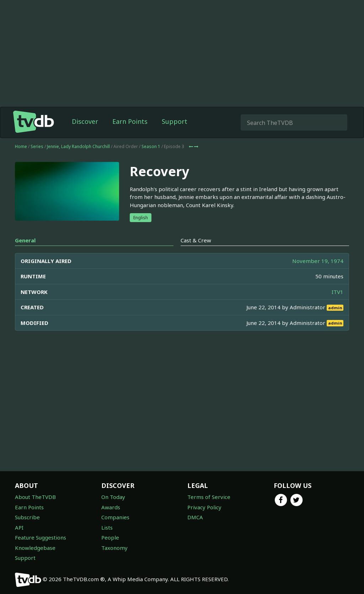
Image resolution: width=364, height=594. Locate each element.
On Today (113, 497)
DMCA (195, 517)
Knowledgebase (35, 548)
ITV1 (338, 292)
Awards (111, 507)
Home (21, 146)
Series (37, 146)
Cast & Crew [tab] (196, 240)
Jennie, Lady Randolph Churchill (78, 146)
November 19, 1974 (318, 261)
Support (175, 121)
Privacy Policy (204, 507)
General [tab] (25, 240)
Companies (115, 517)
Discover (85, 121)
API (19, 527)
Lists (107, 527)
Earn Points (130, 121)
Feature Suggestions (41, 537)
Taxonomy (114, 548)
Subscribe (27, 517)
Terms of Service (209, 497)
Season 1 (151, 146)
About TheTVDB (35, 497)
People (110, 537)
